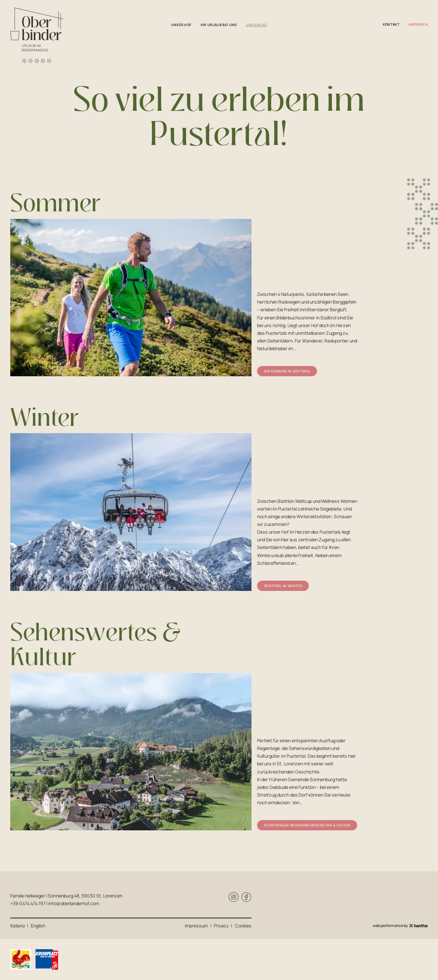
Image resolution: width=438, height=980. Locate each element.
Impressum (196, 926)
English (38, 926)
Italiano (18, 926)
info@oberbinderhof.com (74, 903)
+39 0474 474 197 (28, 903)
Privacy (221, 926)
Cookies (243, 926)
